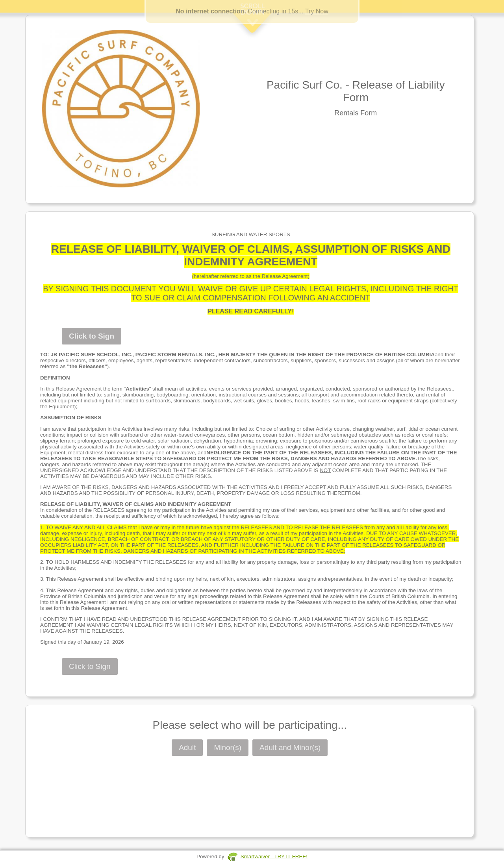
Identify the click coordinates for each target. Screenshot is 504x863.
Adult (187, 747)
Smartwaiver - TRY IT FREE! (274, 857)
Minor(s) (228, 747)
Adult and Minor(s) (290, 747)
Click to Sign (92, 336)
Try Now (317, 11)
